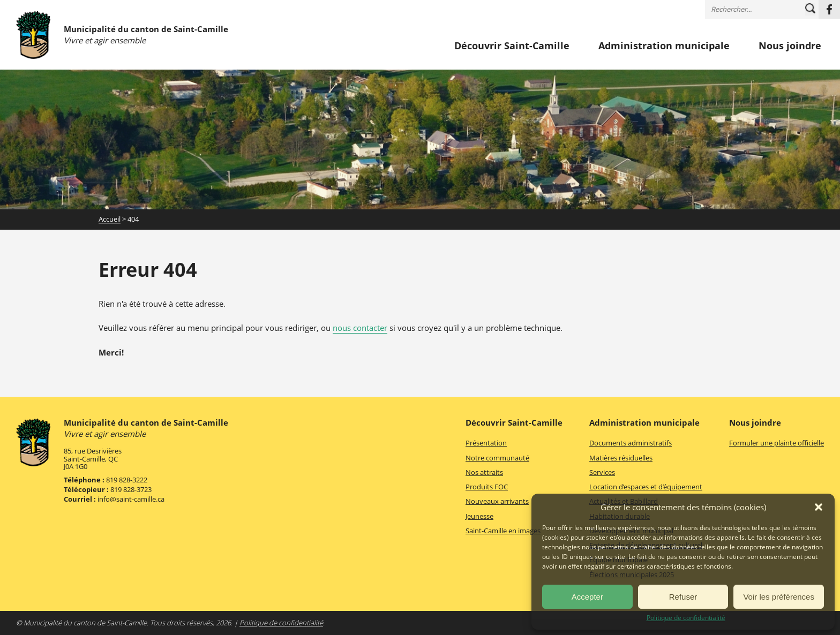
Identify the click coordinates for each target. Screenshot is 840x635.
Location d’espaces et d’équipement (646, 487)
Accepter (587, 597)
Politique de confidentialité (686, 618)
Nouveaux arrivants (497, 501)
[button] (819, 507)
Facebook (829, 9)
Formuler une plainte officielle (777, 443)
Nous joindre (790, 46)
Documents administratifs (631, 443)
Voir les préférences (779, 597)
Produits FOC (487, 487)
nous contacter (360, 328)
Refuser (683, 597)
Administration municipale (664, 46)
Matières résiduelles (621, 458)
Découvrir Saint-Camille (512, 46)
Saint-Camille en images (503, 531)
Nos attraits (484, 472)
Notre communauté (497, 458)
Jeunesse (479, 516)
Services (602, 472)
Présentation (486, 443)
